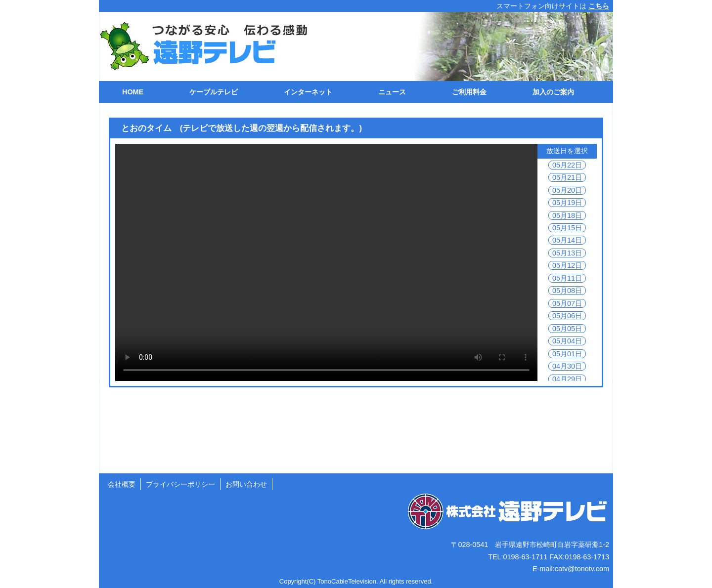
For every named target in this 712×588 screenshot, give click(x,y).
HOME (133, 92)
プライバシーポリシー (180, 484)
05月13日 (567, 253)
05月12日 (567, 265)
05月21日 (567, 177)
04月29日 (567, 379)
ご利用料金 (469, 92)
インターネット (308, 92)
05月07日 (567, 303)
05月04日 (567, 341)
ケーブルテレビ (214, 92)
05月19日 (567, 203)
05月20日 (567, 190)
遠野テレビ (198, 46)
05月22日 (567, 165)
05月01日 (567, 354)
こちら (599, 6)
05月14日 (567, 240)
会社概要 (122, 484)
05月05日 (567, 329)
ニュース (392, 92)
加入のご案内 (553, 92)
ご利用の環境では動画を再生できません (326, 262)
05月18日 (567, 215)
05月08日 (567, 291)
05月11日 (567, 278)
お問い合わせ (246, 484)
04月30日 (567, 366)
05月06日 (567, 316)
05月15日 (567, 228)
